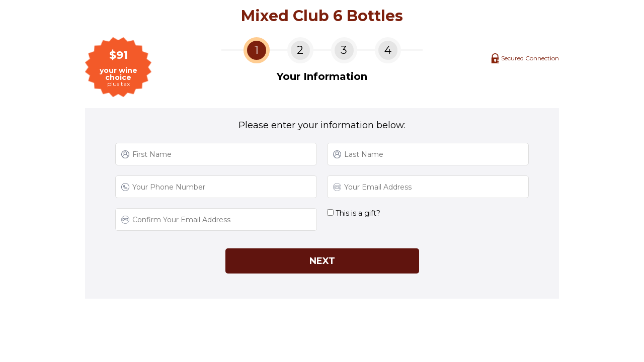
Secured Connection (530, 58)
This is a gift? (354, 213)
